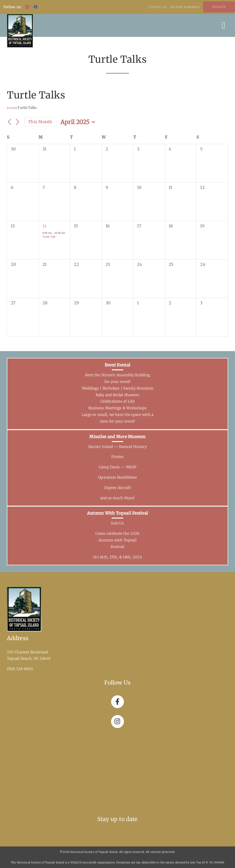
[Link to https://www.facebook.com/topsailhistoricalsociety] (117, 702)
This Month (40, 122)
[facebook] (36, 7)
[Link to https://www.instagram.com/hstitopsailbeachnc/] (117, 721)
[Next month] (17, 122)
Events (12, 108)
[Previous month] (10, 122)
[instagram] (27, 7)
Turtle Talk (49, 237)
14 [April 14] (45, 226)
